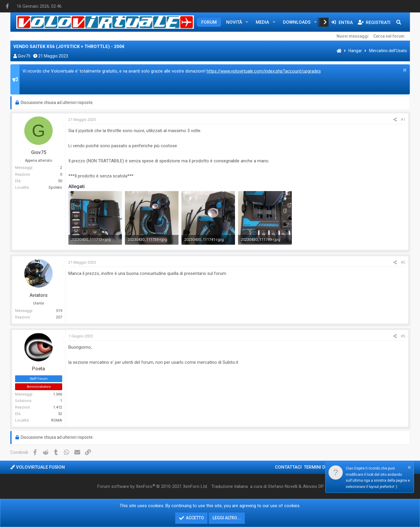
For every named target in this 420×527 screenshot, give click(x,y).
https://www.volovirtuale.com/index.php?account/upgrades (264, 71)
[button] (247, 22)
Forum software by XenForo (153, 486)
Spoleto (55, 187)
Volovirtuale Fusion (38, 467)
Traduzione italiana (230, 486)
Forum (209, 22)
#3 (403, 336)
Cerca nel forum (389, 36)
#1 (403, 120)
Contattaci (288, 467)
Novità (234, 22)
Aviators (39, 295)
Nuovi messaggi (353, 36)
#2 (403, 262)
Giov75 (24, 56)
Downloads (297, 22)
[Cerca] (399, 22)
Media (262, 22)
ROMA (57, 420)
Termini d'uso (319, 467)
